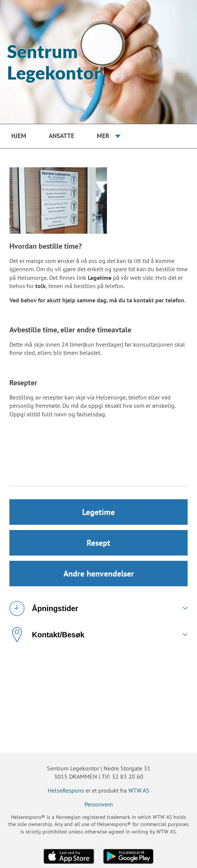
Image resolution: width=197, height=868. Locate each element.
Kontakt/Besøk (47, 635)
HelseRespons (66, 790)
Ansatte (62, 136)
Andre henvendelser (99, 574)
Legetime (98, 512)
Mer (103, 136)
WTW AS (139, 790)
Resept (98, 543)
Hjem (19, 136)
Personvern (99, 804)
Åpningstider (44, 608)
